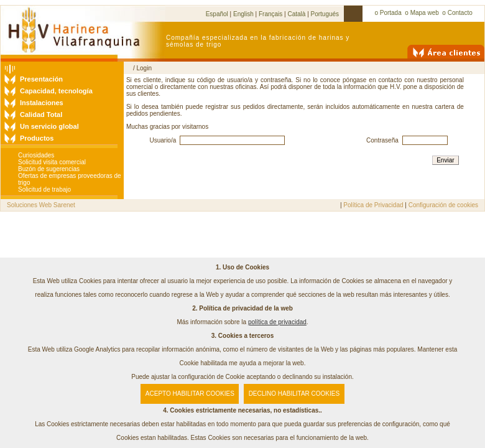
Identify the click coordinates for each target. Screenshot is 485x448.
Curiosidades (36, 155)
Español (217, 14)
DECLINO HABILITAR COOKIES (294, 394)
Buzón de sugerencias (49, 169)
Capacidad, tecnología (56, 91)
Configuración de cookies (443, 205)
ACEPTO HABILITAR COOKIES (190, 394)
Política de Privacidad (373, 205)
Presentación (41, 79)
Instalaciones (42, 103)
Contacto (460, 13)
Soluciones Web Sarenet (41, 205)
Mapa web (425, 13)
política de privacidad (277, 322)
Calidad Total (41, 114)
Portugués (325, 14)
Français (270, 14)
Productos (37, 138)
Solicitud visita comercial (52, 162)
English (243, 14)
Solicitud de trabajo (44, 189)
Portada (391, 13)
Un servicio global (49, 126)
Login (144, 68)
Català (296, 14)
